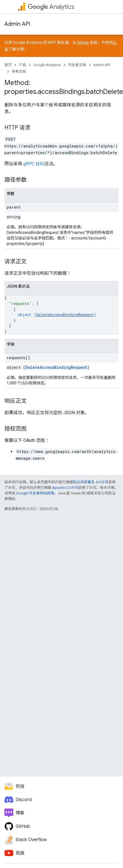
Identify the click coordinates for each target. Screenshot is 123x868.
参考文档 (19, 72)
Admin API (17, 24)
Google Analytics (47, 65)
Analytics (51, 7)
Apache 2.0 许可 (65, 488)
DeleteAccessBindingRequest (65, 315)
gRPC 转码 (34, 164)
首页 (8, 65)
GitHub (83, 42)
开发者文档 (77, 65)
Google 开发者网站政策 (35, 493)
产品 (22, 65)
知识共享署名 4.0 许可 (91, 482)
